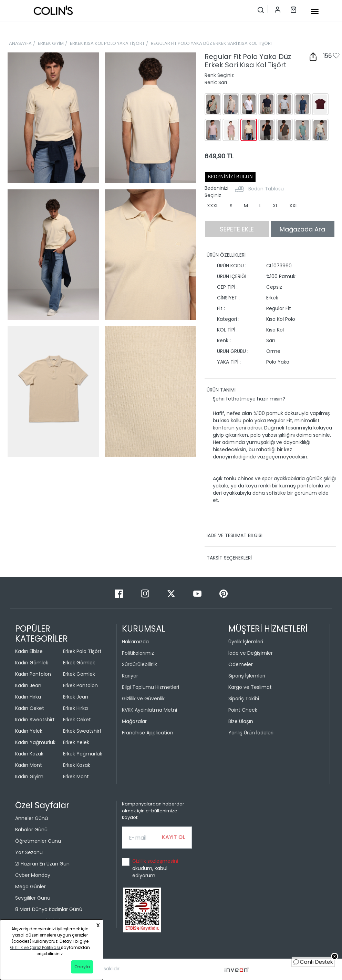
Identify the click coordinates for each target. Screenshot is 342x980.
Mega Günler (30, 887)
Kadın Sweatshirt (35, 720)
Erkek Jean (76, 697)
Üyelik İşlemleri (246, 642)
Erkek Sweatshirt (82, 731)
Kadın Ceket (30, 708)
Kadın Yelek (29, 731)
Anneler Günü (32, 818)
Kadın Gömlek (32, 663)
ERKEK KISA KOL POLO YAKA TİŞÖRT (107, 43)
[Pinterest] (224, 593)
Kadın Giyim (29, 776)
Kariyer (130, 676)
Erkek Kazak (77, 765)
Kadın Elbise (29, 651)
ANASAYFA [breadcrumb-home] (20, 43)
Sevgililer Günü (33, 898)
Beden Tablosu (266, 189)
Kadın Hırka (28, 697)
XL (275, 206)
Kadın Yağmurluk (35, 742)
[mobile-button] (315, 11)
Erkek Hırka (75, 708)
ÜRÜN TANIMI (221, 390)
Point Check (243, 710)
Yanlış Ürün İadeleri (251, 733)
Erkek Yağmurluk (83, 754)
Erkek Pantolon (80, 685)
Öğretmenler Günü (38, 841)
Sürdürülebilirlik (139, 664)
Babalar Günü (31, 830)
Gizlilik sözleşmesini (155, 861)
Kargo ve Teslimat (250, 687)
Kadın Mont (29, 765)
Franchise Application (148, 733)
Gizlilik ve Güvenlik (143, 699)
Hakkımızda (135, 642)
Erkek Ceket (77, 720)
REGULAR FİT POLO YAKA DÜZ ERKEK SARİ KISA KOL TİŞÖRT (212, 43)
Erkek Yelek (76, 742)
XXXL (213, 206)
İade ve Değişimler (251, 653)
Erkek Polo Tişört (82, 651)
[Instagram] (146, 593)
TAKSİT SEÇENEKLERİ (229, 558)
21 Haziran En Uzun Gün (42, 864)
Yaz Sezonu (29, 852)
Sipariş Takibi (244, 699)
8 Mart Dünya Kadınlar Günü (49, 909)
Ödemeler (241, 664)
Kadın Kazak (29, 754)
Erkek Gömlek (79, 663)
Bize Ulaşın (241, 721)
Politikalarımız (138, 653)
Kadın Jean (28, 685)
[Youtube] (198, 593)
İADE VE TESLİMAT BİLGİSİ (235, 535)
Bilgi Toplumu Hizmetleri (151, 687)
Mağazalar (134, 721)
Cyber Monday (33, 875)
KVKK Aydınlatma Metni (149, 710)
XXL (293, 206)
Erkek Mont (76, 776)
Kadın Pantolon (33, 674)
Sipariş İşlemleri (247, 676)
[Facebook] (120, 593)
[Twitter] (172, 593)
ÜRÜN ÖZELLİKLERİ (226, 255)
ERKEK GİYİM (51, 43)
